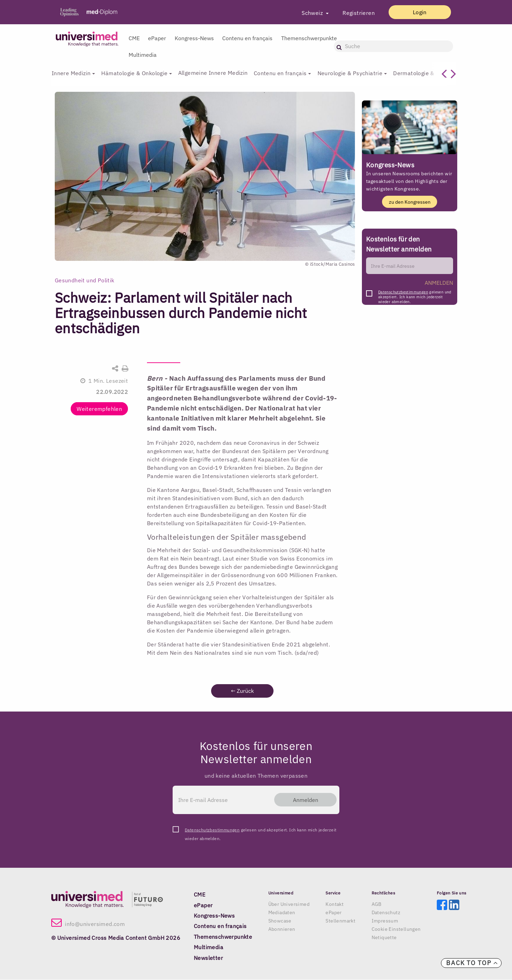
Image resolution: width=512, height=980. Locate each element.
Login (418, 12)
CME (134, 38)
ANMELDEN (439, 283)
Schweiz (309, 13)
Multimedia (143, 55)
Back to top (472, 963)
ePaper (157, 38)
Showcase (280, 921)
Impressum (385, 921)
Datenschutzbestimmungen (403, 292)
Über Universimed (289, 904)
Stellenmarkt (340, 921)
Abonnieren (282, 929)
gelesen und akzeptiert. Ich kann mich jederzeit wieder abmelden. (415, 294)
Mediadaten (282, 913)
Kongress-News (194, 38)
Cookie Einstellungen (396, 929)
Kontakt (335, 904)
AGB (377, 904)
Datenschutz (386, 913)
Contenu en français (247, 38)
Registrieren (354, 13)
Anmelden (303, 800)
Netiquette (384, 938)
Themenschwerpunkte (309, 38)
